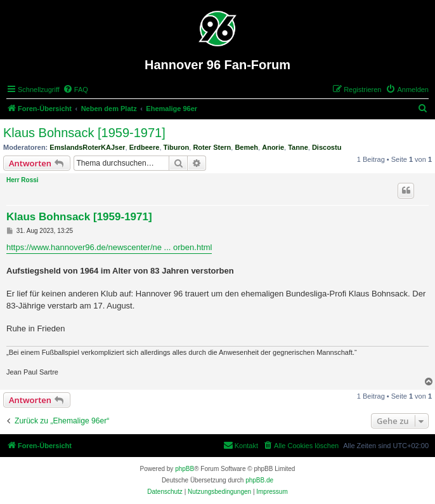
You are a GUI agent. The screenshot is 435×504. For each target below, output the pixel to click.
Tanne (298, 147)
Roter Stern (212, 147)
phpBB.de (259, 480)
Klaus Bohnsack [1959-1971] (84, 133)
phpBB (185, 469)
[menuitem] (75, 90)
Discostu (327, 147)
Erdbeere (145, 147)
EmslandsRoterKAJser (87, 147)
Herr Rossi (23, 180)
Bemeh (246, 147)
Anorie (273, 147)
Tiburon (177, 147)
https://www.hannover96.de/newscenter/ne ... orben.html (109, 247)
